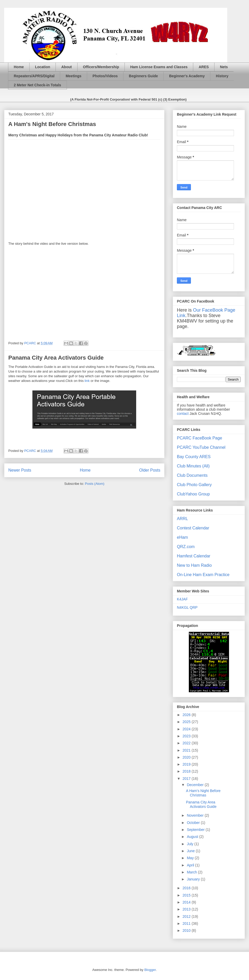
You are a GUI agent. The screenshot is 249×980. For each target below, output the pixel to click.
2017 (187, 779)
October (194, 823)
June (191, 851)
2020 (187, 757)
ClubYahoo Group (193, 494)
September (196, 830)
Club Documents (192, 475)
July (191, 844)
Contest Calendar (193, 528)
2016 (187, 888)
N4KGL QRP (187, 607)
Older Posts (150, 470)
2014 (187, 902)
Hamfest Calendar (194, 556)
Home (19, 67)
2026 (187, 715)
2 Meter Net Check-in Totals (37, 85)
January (194, 879)
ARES (204, 67)
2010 (187, 930)
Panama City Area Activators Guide (56, 358)
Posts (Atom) (95, 484)
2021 (187, 750)
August (193, 837)
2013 (187, 909)
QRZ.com (186, 547)
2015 (187, 895)
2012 (187, 916)
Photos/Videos (105, 76)
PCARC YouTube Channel (201, 447)
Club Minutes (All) (193, 466)
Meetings (74, 76)
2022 (187, 743)
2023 (187, 736)
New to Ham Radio (194, 565)
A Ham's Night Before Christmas (52, 124)
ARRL (182, 519)
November (196, 815)
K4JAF (182, 599)
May (191, 858)
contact (183, 414)
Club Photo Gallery (194, 485)
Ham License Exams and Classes (159, 67)
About (66, 67)
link (87, 381)
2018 (187, 771)
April (191, 865)
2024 (187, 729)
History (222, 76)
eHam (182, 537)
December (196, 785)
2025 (187, 722)
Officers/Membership (101, 67)
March (192, 872)
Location (43, 67)
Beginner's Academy (187, 76)
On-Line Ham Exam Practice (203, 575)
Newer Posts (20, 470)
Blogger (150, 970)
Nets (224, 67)
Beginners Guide (143, 76)
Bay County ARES (194, 457)
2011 (187, 923)
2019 (187, 764)
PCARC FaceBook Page (199, 438)
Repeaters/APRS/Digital (34, 76)
